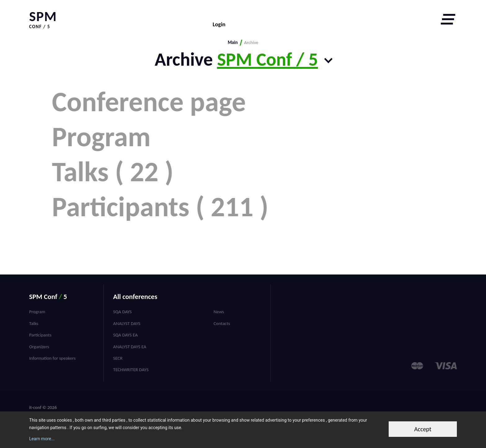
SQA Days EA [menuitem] (125, 335)
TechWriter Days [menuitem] (131, 370)
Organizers (39, 347)
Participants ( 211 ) (171, 242)
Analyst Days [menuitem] (127, 323)
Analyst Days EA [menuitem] (130, 347)
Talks (34, 323)
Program (112, 148)
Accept (423, 429)
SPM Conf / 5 (267, 59)
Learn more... (42, 439)
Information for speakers (52, 358)
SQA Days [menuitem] (122, 312)
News (219, 312)
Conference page (160, 102)
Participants (40, 335)
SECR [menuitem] (118, 358)
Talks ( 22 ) (123, 195)
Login (219, 19)
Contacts (222, 323)
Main (233, 42)
